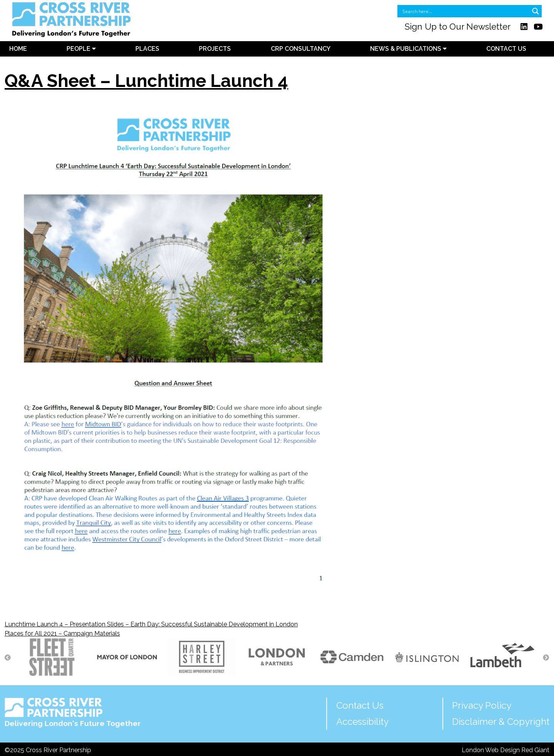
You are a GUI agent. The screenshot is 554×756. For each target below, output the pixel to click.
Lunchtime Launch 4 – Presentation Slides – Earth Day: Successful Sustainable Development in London (151, 624)
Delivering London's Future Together (73, 713)
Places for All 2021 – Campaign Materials (62, 633)
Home (18, 49)
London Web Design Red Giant (506, 750)
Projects (215, 49)
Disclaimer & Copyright (501, 722)
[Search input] (465, 11)
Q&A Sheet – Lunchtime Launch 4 (146, 81)
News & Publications (408, 49)
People (81, 49)
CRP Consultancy (301, 49)
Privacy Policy (482, 705)
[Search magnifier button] (536, 11)
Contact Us (506, 49)
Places (147, 49)
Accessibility (362, 722)
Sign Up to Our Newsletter (458, 27)
